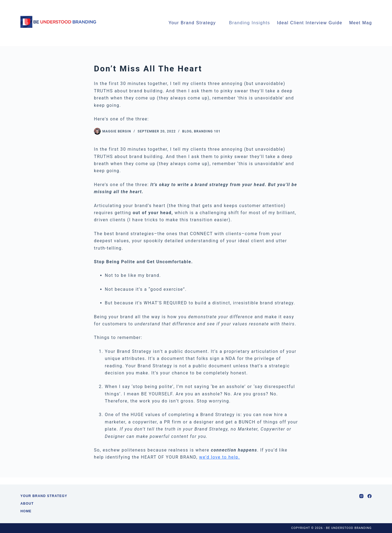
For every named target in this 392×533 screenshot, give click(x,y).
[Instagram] (361, 496)
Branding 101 (207, 131)
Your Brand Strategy (192, 23)
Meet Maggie (367, 23)
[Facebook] (370, 496)
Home (26, 511)
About (27, 504)
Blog (187, 131)
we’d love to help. (219, 457)
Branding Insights (249, 23)
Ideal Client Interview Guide (310, 23)
